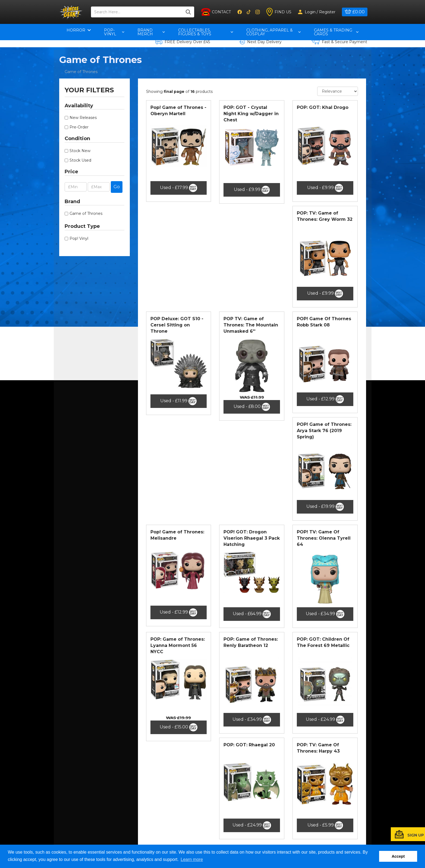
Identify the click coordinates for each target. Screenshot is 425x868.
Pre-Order (79, 127)
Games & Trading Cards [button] (336, 32)
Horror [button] (79, 30)
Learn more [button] (192, 859)
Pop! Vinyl (79, 238)
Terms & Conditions (129, 819)
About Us (120, 812)
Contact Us (121, 806)
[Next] (260, 761)
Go (117, 187)
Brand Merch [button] (151, 32)
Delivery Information (130, 832)
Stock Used (80, 160)
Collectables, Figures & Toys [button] (206, 32)
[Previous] (244, 761)
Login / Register (317, 12)
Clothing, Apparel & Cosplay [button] (274, 32)
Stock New (80, 151)
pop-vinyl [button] (114, 32)
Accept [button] (398, 856)
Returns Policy (125, 825)
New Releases (83, 118)
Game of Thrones (81, 72)
